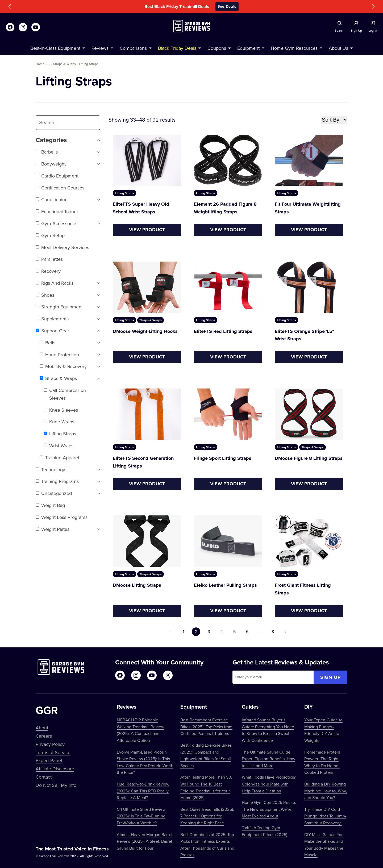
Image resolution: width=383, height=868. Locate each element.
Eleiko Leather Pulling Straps (225, 585)
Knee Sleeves (61, 410)
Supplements (52, 319)
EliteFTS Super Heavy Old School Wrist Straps (141, 208)
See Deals (227, 6)
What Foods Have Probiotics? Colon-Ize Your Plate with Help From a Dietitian (269, 784)
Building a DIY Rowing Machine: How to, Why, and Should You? (326, 791)
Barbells (47, 152)
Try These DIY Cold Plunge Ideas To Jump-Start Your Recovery (325, 816)
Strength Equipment (59, 307)
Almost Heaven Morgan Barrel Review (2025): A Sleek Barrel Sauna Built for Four (145, 841)
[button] (10, 6)
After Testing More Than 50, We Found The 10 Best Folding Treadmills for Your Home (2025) (206, 787)
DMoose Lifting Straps (137, 585)
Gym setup (50, 235)
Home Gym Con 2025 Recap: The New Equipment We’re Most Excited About (269, 809)
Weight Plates (53, 529)
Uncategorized (54, 493)
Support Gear (52, 331)
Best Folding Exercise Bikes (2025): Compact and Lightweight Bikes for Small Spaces (206, 755)
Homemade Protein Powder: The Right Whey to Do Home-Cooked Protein (322, 762)
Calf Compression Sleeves (65, 394)
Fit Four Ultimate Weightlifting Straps (308, 208)
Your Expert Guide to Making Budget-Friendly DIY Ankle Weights (323, 730)
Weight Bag (50, 505)
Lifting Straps (89, 64)
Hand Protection (59, 355)
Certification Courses (60, 188)
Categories (68, 140)
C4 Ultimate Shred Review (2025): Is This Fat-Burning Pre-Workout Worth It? (141, 816)
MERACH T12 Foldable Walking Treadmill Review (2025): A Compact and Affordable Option (141, 730)
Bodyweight (51, 164)
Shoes (45, 295)
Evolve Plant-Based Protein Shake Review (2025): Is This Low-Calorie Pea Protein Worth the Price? (145, 762)
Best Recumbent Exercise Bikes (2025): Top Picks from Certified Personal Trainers (206, 727)
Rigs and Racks (55, 283)
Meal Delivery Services (62, 247)
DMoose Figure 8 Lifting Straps (309, 458)
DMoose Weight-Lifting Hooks (145, 331)
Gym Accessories (57, 223)
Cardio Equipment (57, 176)
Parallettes (49, 259)
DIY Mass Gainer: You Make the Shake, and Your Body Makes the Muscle (324, 845)
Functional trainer (57, 211)
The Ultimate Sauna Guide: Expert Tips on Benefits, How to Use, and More (268, 759)
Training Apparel (59, 458)
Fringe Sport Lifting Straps (223, 458)
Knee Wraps (59, 422)
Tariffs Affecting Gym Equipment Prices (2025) (265, 831)
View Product (147, 230)
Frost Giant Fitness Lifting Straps (303, 589)
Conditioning (52, 199)
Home (40, 64)
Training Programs (57, 481)
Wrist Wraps (59, 446)
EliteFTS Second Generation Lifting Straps (143, 462)
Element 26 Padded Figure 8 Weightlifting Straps (225, 208)
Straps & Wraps (64, 64)
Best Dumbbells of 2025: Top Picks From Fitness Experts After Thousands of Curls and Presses (207, 845)
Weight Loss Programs (62, 517)
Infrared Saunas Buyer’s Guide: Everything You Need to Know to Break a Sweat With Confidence (268, 730)
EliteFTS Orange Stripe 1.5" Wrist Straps (304, 335)
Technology (50, 470)
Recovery (48, 271)
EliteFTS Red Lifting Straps (223, 331)
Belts (47, 343)
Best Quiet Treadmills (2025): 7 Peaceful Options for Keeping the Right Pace (207, 816)
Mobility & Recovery (63, 366)
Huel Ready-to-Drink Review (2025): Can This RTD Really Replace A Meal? (143, 791)
